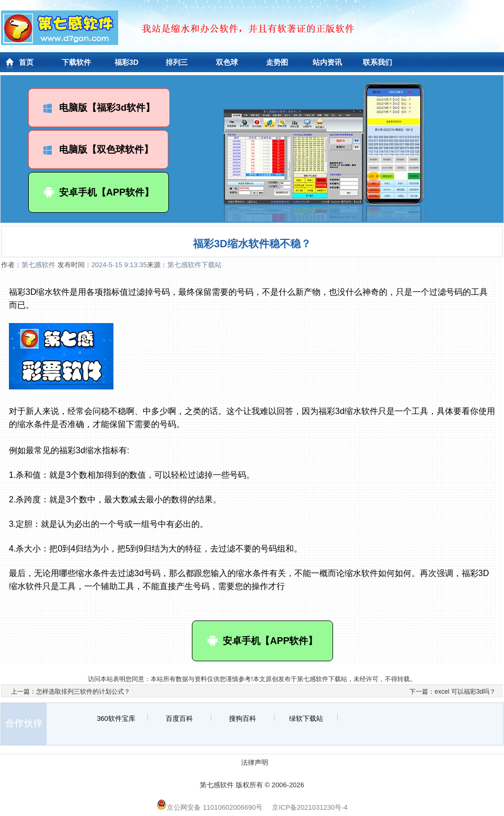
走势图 (277, 62)
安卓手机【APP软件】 (99, 192)
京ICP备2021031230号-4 (310, 807)
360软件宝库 (116, 719)
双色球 (227, 62)
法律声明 (255, 762)
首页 (26, 62)
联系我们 (377, 62)
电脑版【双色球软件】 (98, 150)
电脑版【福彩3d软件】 (99, 108)
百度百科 (179, 719)
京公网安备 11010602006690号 (209, 807)
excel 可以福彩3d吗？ (465, 692)
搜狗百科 (243, 719)
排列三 (177, 62)
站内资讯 (327, 62)
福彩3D (127, 62)
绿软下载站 (306, 719)
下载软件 (76, 62)
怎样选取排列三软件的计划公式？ (83, 692)
